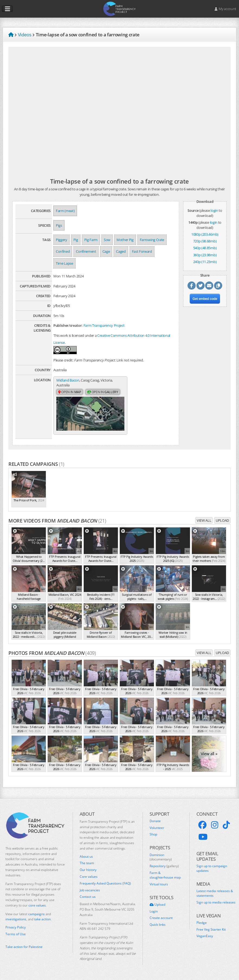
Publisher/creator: (68, 325)
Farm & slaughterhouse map (165, 877)
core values (37, 907)
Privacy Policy (16, 930)
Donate (155, 823)
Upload (222, 523)
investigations (16, 922)
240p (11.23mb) (205, 262)
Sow (107, 240)
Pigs (59, 225)
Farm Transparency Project (104, 325)
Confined (63, 251)
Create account (161, 920)
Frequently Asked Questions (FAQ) (105, 886)
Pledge (202, 925)
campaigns (36, 916)
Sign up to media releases (216, 905)
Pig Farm (91, 240)
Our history (88, 872)
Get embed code (205, 299)
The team (87, 866)
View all (204, 523)
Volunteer (157, 830)
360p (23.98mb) (205, 255)
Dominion (161, 859)
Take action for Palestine (24, 949)
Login (154, 914)
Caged (121, 251)
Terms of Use (16, 936)
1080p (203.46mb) (205, 234)
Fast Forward (142, 251)
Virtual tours (159, 886)
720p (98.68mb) (205, 241)
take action (42, 922)
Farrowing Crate (152, 240)
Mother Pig (125, 240)
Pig (76, 240)
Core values (89, 879)
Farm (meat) (65, 211)
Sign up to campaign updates (212, 871)
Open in (70, 393)
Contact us (88, 899)
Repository (164, 868)
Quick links (158, 927)
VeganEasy (205, 939)
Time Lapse (64, 263)
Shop (153, 837)
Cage (106, 251)
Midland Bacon (68, 380)
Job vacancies (90, 892)
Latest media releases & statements (215, 896)
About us (86, 859)
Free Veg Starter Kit (211, 932)
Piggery (62, 240)
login (214, 210)
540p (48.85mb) (205, 248)
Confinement (86, 251)
